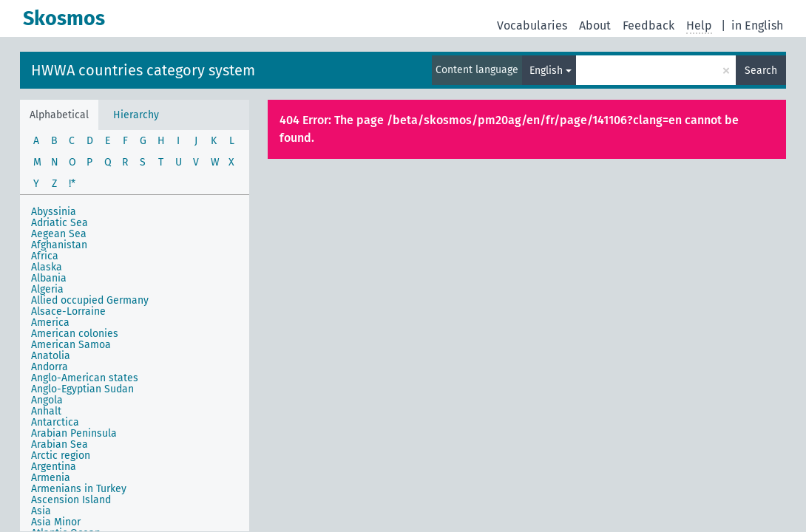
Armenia (51, 478)
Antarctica (55, 422)
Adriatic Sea (60, 223)
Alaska (47, 267)
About (595, 25)
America (50, 323)
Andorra (50, 367)
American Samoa (71, 345)
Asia (41, 511)
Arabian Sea (60, 444)
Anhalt (46, 411)
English (546, 71)
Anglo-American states (85, 378)
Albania (49, 278)
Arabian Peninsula (74, 433)
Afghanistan (59, 245)
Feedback (648, 25)
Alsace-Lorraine (68, 311)
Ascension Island (71, 500)
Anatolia (51, 356)
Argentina (54, 467)
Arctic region (61, 456)
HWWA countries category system (143, 70)
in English (757, 25)
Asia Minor (56, 522)
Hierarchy (136, 115)
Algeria (47, 289)
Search (761, 71)
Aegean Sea (59, 234)
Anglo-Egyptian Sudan (82, 389)
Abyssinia (54, 212)
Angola (47, 400)
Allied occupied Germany (90, 300)
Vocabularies (532, 25)
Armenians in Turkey (79, 489)
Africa (45, 256)
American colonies (75, 334)
